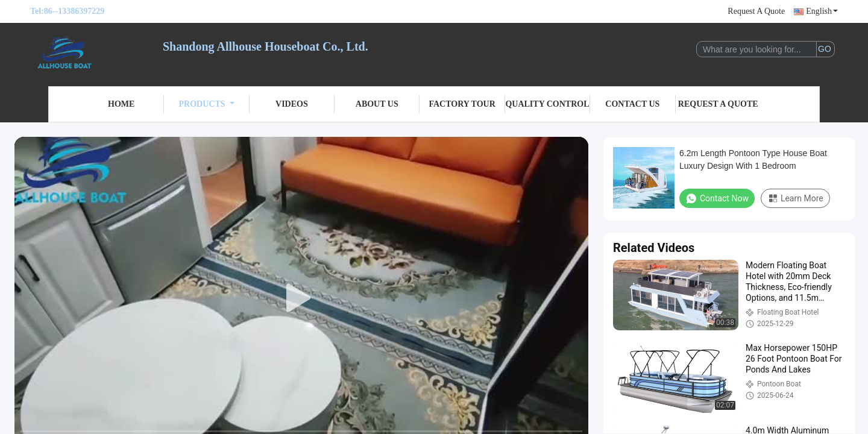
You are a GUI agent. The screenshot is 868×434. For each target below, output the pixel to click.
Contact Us (632, 104)
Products (207, 104)
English (822, 11)
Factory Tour (462, 104)
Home (121, 104)
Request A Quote (756, 11)
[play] (301, 298)
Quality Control (547, 104)
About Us (377, 104)
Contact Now (717, 198)
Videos (292, 104)
